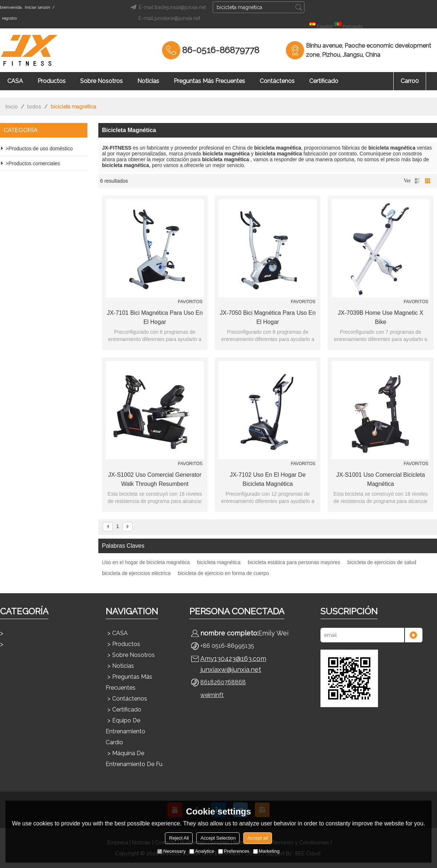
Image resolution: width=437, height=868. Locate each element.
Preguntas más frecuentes (209, 81)
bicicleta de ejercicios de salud (382, 562)
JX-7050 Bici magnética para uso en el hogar (267, 317)
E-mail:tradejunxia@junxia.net (167, 7)
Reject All (179, 838)
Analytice (202, 851)
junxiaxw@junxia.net (231, 669)
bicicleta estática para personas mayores (294, 562)
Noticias (148, 81)
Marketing (266, 851)
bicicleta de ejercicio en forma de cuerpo (223, 573)
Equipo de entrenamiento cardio (125, 731)
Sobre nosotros (101, 81)
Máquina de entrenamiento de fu (134, 759)
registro (9, 18)
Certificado (324, 81)
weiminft (212, 695)
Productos (52, 81)
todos (34, 107)
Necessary (171, 851)
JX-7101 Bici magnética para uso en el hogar (155, 317)
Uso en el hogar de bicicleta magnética (146, 562)
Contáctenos (277, 81)
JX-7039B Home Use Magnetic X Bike (381, 317)
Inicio (12, 107)
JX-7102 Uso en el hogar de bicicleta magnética (268, 479)
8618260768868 (223, 682)
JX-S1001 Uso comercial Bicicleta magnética (381, 479)
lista (417, 181)
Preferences (234, 851)
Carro (410, 81)
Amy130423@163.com (233, 659)
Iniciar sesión (38, 7)
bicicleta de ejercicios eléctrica (136, 573)
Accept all (257, 838)
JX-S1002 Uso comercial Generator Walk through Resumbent (155, 479)
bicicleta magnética (219, 562)
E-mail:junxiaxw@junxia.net (169, 18)
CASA (15, 81)
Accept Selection (218, 838)
